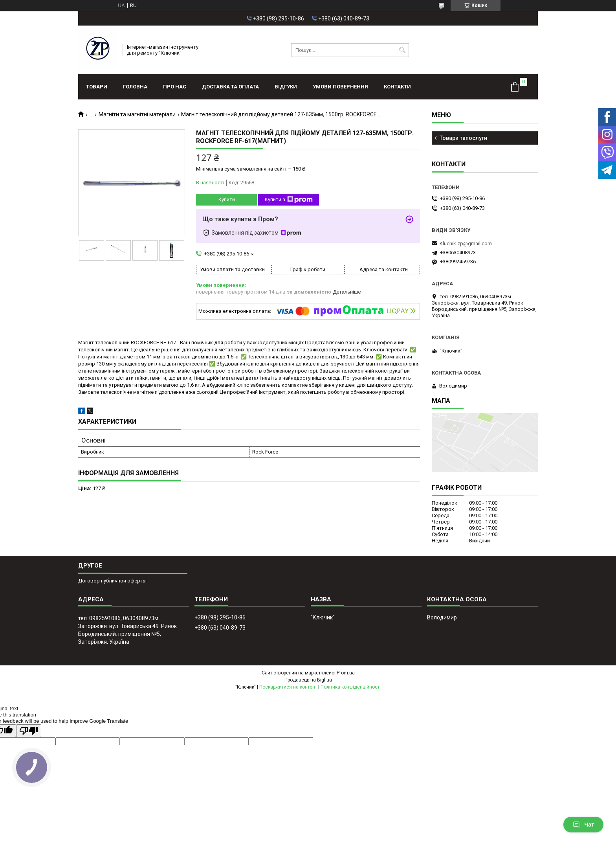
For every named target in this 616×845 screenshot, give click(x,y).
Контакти (397, 87)
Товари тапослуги (463, 138)
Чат (583, 825)
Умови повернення (340, 87)
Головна (135, 87)
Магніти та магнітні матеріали (137, 114)
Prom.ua (346, 673)
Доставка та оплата (230, 87)
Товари (97, 87)
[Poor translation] (29, 731)
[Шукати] (402, 50)
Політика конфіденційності (351, 687)
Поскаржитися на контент (288, 687)
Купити (227, 199)
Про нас (175, 87)
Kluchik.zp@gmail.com (466, 243)
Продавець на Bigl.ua (308, 680)
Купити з (289, 200)
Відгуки (286, 87)
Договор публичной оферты (112, 581)
